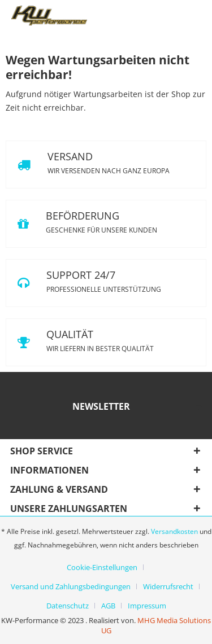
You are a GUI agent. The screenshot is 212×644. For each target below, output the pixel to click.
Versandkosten (174, 531)
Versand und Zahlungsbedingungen (71, 586)
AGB (108, 606)
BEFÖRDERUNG (106, 224)
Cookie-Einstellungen (102, 567)
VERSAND (106, 165)
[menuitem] (106, 567)
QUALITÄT (106, 342)
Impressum (147, 606)
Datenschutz (68, 606)
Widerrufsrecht (168, 586)
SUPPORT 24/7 (106, 283)
